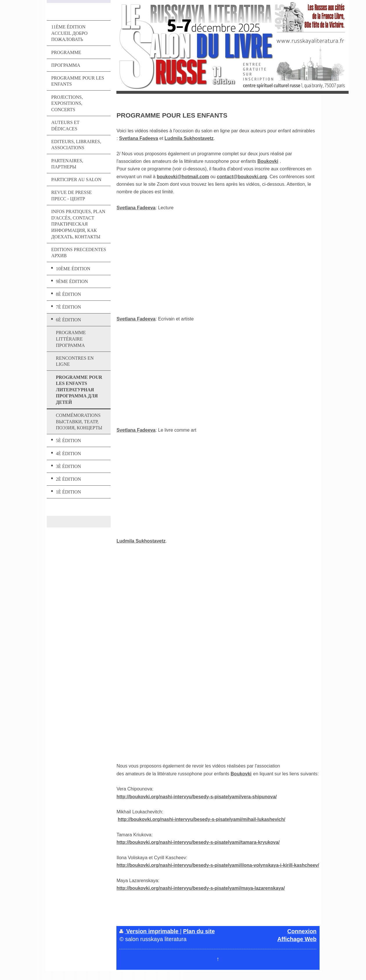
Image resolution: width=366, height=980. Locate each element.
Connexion (302, 931)
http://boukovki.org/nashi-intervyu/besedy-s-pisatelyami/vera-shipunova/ (196, 797)
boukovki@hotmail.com (183, 177)
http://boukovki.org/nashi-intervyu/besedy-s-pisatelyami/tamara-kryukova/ (198, 842)
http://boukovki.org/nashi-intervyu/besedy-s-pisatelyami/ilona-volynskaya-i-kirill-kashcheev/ (218, 865)
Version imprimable (150, 931)
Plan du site (199, 931)
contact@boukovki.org (242, 177)
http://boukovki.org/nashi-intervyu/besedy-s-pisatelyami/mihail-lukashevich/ (202, 819)
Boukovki (268, 161)
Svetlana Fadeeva (138, 138)
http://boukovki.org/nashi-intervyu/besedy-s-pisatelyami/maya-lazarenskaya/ (201, 888)
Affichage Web (297, 939)
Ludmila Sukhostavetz (189, 138)
